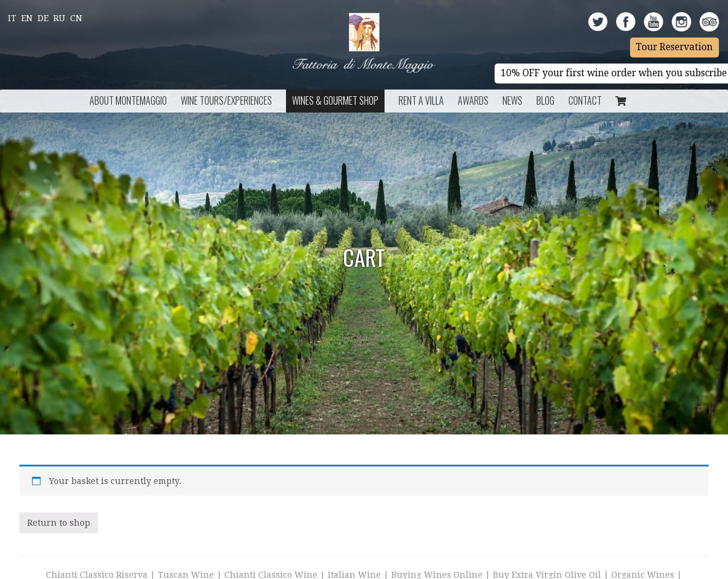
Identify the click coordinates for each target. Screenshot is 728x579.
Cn (76, 18)
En (27, 18)
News (512, 100)
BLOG (545, 100)
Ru (59, 18)
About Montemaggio (128, 100)
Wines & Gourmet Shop (335, 100)
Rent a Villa (421, 100)
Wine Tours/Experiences (226, 100)
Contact (585, 100)
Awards (473, 100)
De (43, 18)
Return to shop (59, 523)
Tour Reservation (674, 47)
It (12, 18)
